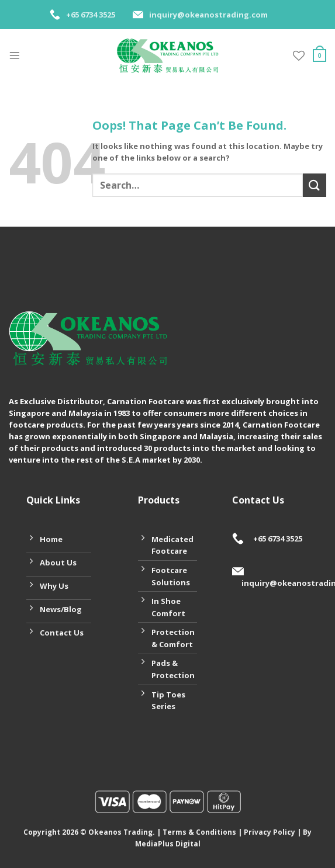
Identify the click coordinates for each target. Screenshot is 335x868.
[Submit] (315, 185)
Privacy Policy (270, 832)
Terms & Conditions (199, 832)
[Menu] (15, 55)
